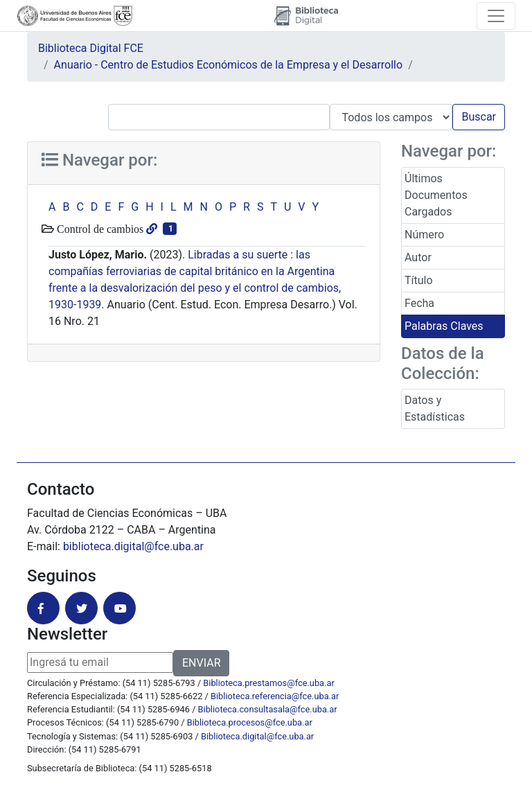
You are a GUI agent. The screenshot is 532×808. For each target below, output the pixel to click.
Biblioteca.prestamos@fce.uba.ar (268, 683)
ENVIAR (201, 663)
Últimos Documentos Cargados (436, 195)
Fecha (419, 303)
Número (424, 235)
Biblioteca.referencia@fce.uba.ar (275, 696)
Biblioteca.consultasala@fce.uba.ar (268, 709)
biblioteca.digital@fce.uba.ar (133, 546)
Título (419, 280)
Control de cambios (99, 229)
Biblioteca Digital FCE (91, 48)
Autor (418, 257)
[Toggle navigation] (496, 16)
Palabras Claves (444, 326)
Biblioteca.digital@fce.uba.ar (257, 736)
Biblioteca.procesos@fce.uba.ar (250, 722)
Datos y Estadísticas (435, 409)
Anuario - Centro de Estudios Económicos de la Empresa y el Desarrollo (229, 65)
